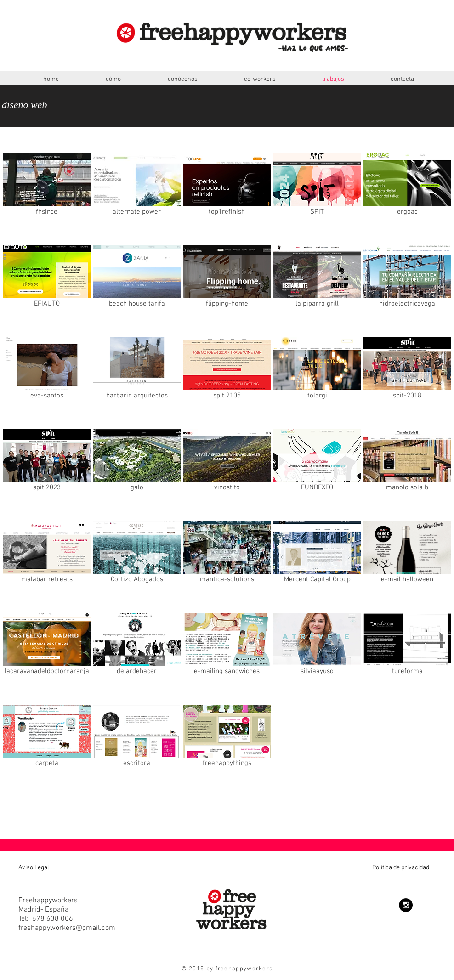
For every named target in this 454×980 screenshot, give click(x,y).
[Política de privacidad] (368, 868)
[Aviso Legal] (48, 868)
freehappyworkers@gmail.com (67, 928)
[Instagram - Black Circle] (406, 905)
